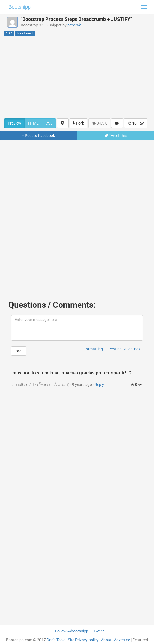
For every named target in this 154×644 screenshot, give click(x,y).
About (106, 640)
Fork (79, 123)
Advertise (122, 640)
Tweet (99, 631)
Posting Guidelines (124, 349)
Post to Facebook (39, 136)
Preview (14, 123)
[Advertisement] (77, 77)
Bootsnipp (20, 7)
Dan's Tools (56, 640)
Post (19, 351)
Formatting (93, 349)
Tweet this (116, 136)
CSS (49, 123)
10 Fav (136, 123)
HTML (33, 123)
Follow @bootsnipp (72, 631)
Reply (99, 385)
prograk (74, 25)
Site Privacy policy (83, 640)
